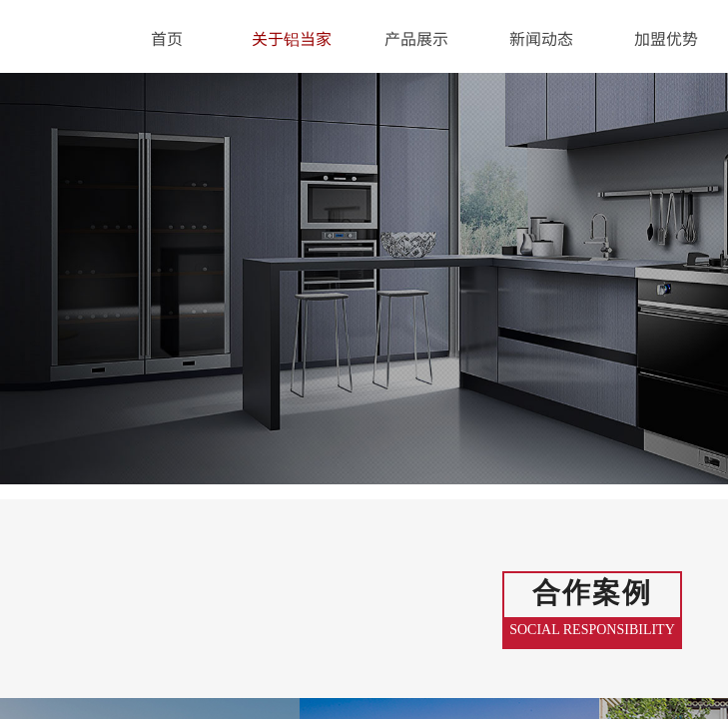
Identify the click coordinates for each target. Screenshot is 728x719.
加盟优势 (666, 38)
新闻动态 (541, 38)
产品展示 (416, 38)
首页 (167, 38)
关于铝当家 (292, 38)
